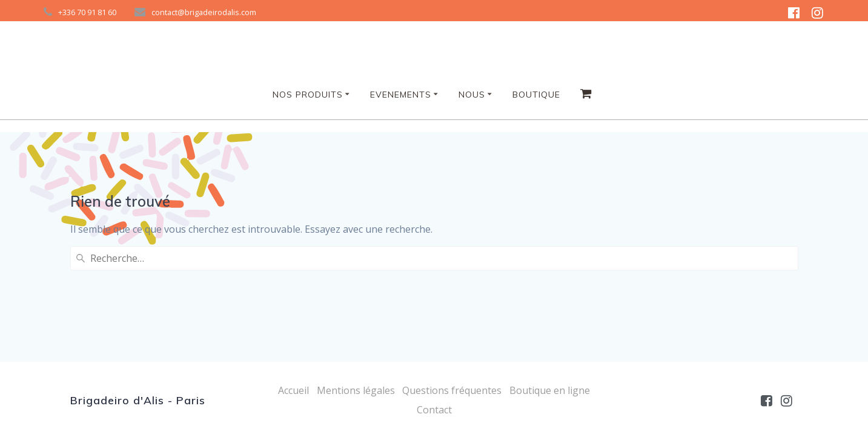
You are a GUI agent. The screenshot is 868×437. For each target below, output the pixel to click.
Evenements (401, 95)
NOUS (472, 95)
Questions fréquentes (452, 390)
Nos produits (308, 95)
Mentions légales (356, 390)
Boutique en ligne (550, 390)
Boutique (536, 95)
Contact (434, 410)
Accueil (293, 390)
